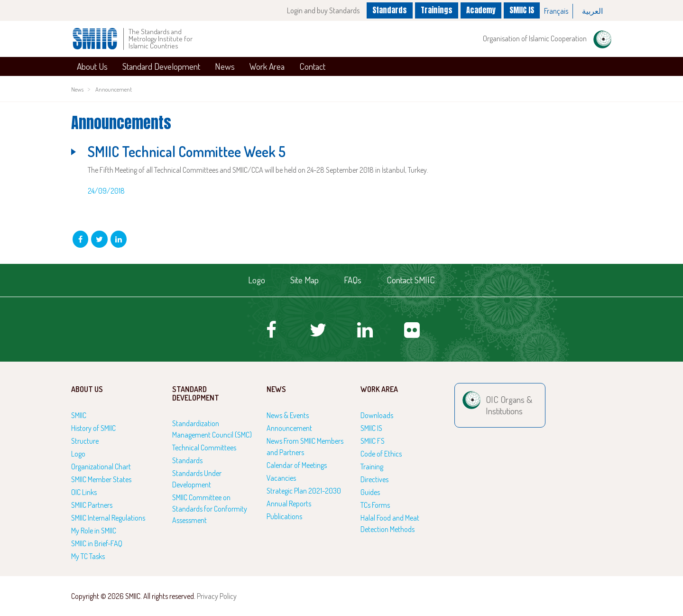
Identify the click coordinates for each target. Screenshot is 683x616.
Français (556, 11)
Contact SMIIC (411, 280)
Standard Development (161, 66)
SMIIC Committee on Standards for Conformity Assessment (210, 509)
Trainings (437, 10)
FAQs (353, 280)
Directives (374, 479)
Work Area (267, 66)
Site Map (305, 280)
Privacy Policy (217, 596)
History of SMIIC (93, 428)
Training (372, 467)
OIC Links (84, 492)
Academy (481, 10)
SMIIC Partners (92, 505)
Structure (85, 441)
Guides (370, 492)
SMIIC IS (522, 10)
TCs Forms (375, 505)
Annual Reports (289, 504)
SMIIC (79, 415)
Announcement (114, 89)
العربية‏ (592, 11)
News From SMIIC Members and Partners (305, 447)
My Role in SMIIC (94, 531)
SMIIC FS (373, 441)
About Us (92, 66)
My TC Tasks (88, 556)
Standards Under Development (197, 479)
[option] (556, 11)
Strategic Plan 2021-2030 (304, 491)
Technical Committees (204, 448)
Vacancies (281, 478)
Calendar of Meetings (297, 465)
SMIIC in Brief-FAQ (97, 543)
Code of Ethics (381, 454)
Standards (390, 10)
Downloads (377, 415)
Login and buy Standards (323, 10)
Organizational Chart (101, 467)
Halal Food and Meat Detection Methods (390, 523)
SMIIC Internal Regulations (108, 518)
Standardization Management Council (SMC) (212, 429)
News (225, 66)
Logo (257, 280)
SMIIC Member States (101, 479)
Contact (312, 66)
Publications (284, 516)
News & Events (288, 415)
